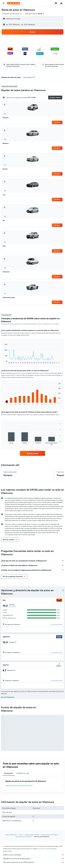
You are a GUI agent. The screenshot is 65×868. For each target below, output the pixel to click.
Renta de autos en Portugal (49, 835)
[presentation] (63, 590)
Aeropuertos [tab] (9, 773)
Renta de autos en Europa (32, 835)
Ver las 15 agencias (8, 697)
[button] (4, 3)
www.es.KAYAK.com (11, 835)
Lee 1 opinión (13, 607)
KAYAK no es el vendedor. (34, 855)
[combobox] (12, 14)
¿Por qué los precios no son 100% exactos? (34, 862)
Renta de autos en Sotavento (24, 837)
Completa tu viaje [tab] (23, 773)
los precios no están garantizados (47, 849)
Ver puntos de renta (57, 624)
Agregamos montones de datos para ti (34, 858)
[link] (32, 453)
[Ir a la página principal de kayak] (13, 3)
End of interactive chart (4, 362)
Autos (21, 835)
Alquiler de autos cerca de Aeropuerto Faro (19, 785)
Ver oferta (57, 122)
